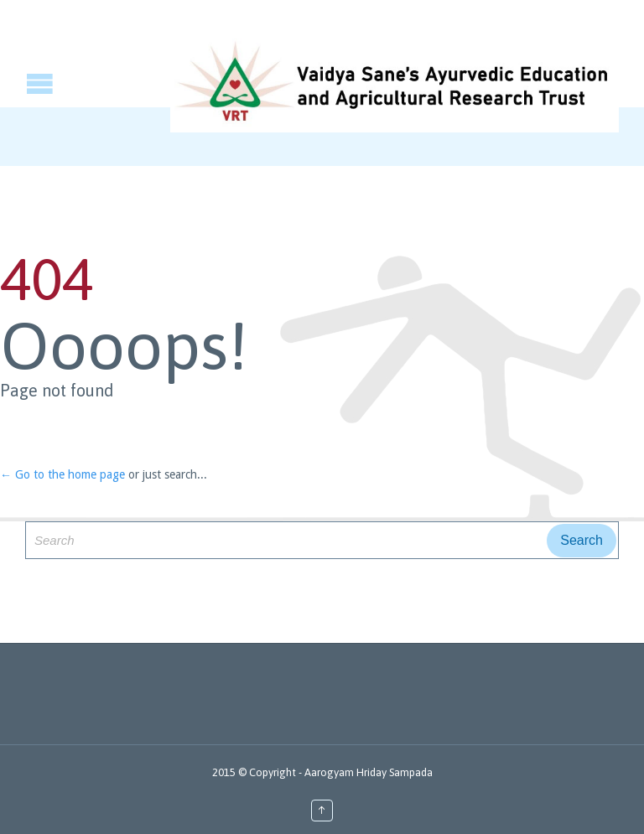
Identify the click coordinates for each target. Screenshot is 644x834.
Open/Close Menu (15, 83)
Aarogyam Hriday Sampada (369, 772)
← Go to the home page (62, 474)
